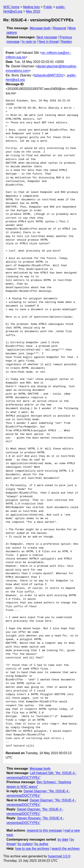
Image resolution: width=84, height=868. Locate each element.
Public (48, 7)
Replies (66, 42)
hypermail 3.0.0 (59, 856)
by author (42, 844)
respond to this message (44, 830)
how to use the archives (32, 849)
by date (63, 839)
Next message (47, 37)
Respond (60, 28)
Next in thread (49, 42)
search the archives (66, 849)
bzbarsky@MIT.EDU (49, 75)
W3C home (11, 7)
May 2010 (33, 11)
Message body (40, 28)
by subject (25, 844)
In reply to (29, 42)
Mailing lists (31, 7)
